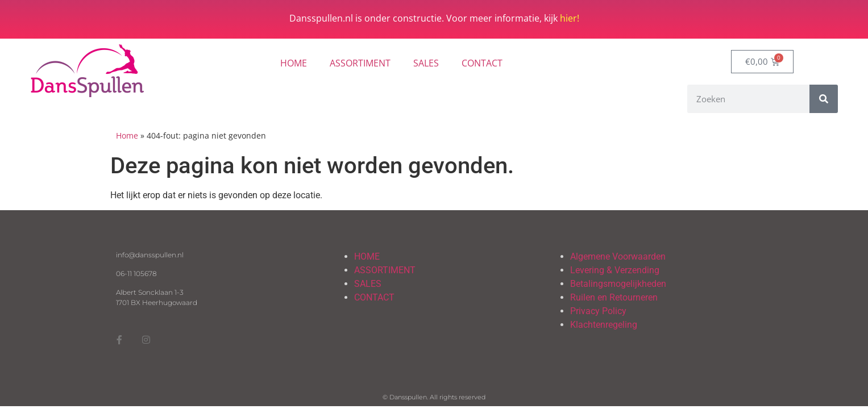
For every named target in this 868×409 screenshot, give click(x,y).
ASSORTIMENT (360, 63)
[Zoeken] (824, 99)
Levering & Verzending (615, 270)
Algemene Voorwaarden (618, 256)
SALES (426, 63)
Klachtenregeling (604, 325)
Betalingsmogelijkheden (618, 284)
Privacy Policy (598, 311)
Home (127, 135)
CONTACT (482, 63)
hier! (570, 18)
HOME (294, 63)
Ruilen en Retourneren (614, 297)
